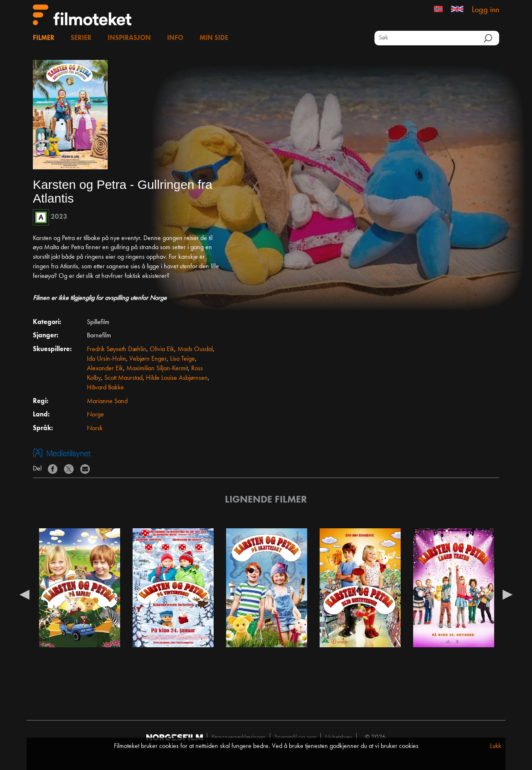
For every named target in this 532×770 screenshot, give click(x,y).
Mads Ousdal (195, 349)
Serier (81, 38)
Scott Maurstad (123, 378)
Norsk (95, 428)
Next (507, 594)
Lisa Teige (182, 359)
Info (175, 38)
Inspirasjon (129, 38)
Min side (214, 38)
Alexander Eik (105, 369)
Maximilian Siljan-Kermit (157, 369)
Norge (95, 415)
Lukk (496, 746)
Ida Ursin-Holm (106, 359)
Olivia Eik (162, 349)
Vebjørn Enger (148, 359)
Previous (25, 594)
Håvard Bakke (105, 388)
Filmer (44, 38)
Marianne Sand (107, 401)
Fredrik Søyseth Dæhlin (117, 349)
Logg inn (485, 10)
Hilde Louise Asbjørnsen (177, 378)
